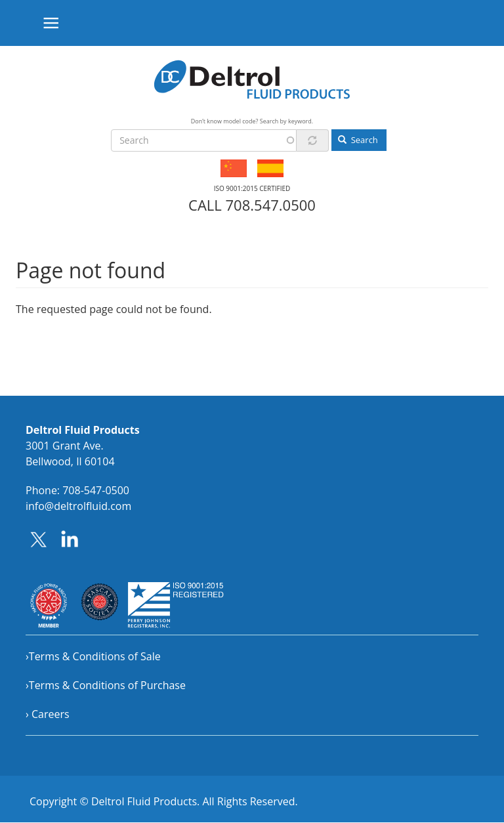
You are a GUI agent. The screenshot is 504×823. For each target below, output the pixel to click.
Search (358, 140)
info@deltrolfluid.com (78, 506)
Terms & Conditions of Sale (95, 656)
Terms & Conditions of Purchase (107, 685)
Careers (51, 714)
